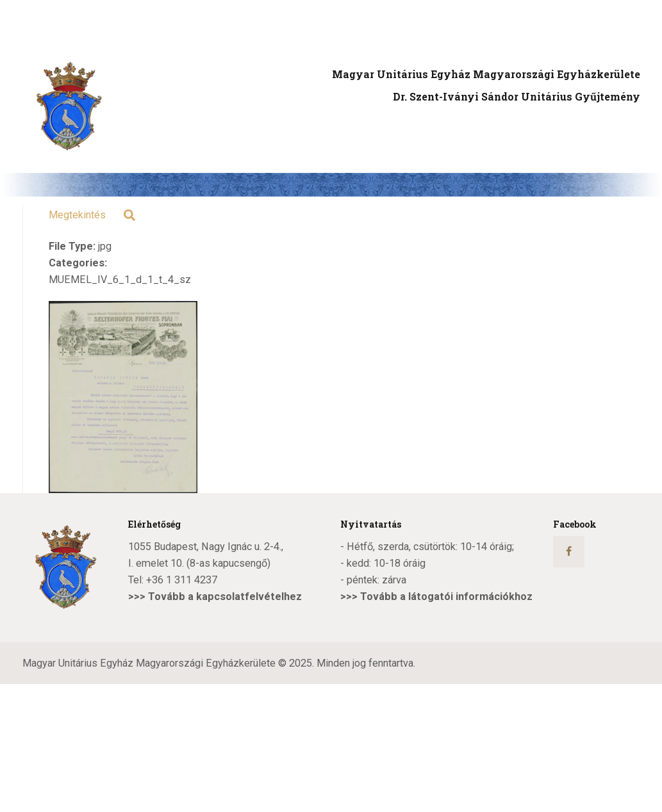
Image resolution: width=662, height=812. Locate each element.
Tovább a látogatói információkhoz (446, 597)
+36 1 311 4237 (182, 580)
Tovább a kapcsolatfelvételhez (225, 597)
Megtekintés (77, 215)
